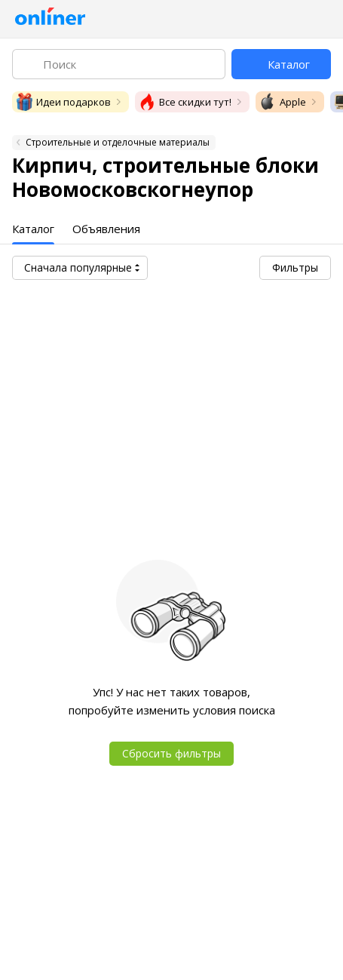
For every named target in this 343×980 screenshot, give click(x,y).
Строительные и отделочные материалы (118, 142)
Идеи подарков (63, 102)
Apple (282, 102)
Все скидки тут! (185, 102)
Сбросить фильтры (171, 753)
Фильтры (295, 267)
